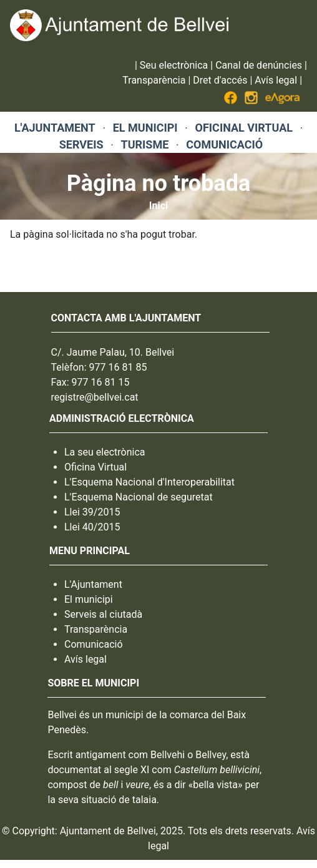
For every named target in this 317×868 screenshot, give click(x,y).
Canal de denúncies (259, 65)
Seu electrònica (174, 65)
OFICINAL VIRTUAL (244, 128)
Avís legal (276, 80)
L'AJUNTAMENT (55, 128)
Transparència (154, 80)
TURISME (145, 144)
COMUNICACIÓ (224, 144)
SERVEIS (81, 144)
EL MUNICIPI (145, 128)
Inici (158, 206)
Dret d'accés (220, 80)
